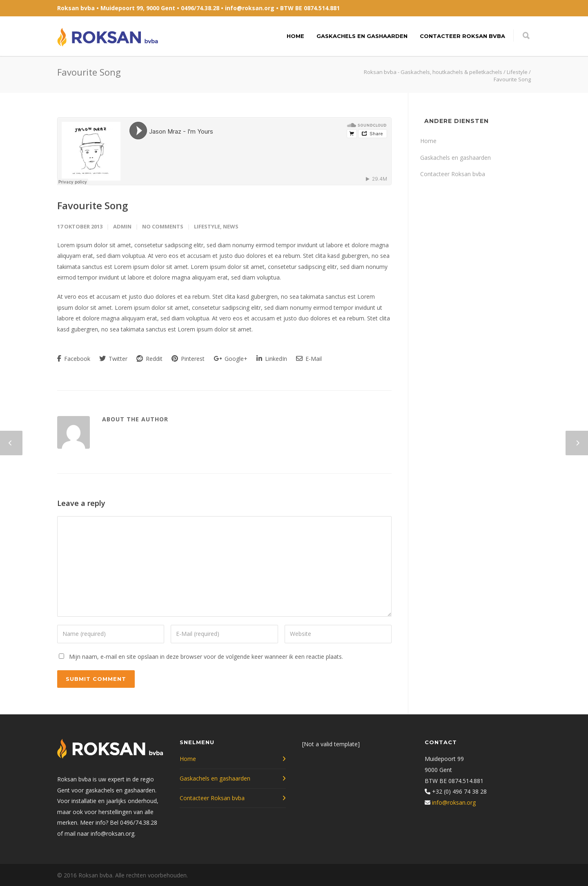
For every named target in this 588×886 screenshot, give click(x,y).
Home (295, 36)
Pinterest (188, 359)
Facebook (74, 359)
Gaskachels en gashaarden (362, 36)
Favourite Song (92, 205)
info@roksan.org (250, 8)
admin (122, 226)
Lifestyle (207, 226)
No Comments (163, 226)
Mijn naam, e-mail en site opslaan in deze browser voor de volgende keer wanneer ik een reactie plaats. (206, 657)
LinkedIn (272, 359)
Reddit (149, 359)
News (231, 226)
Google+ (231, 359)
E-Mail (309, 359)
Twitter (113, 359)
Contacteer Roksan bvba (462, 36)
